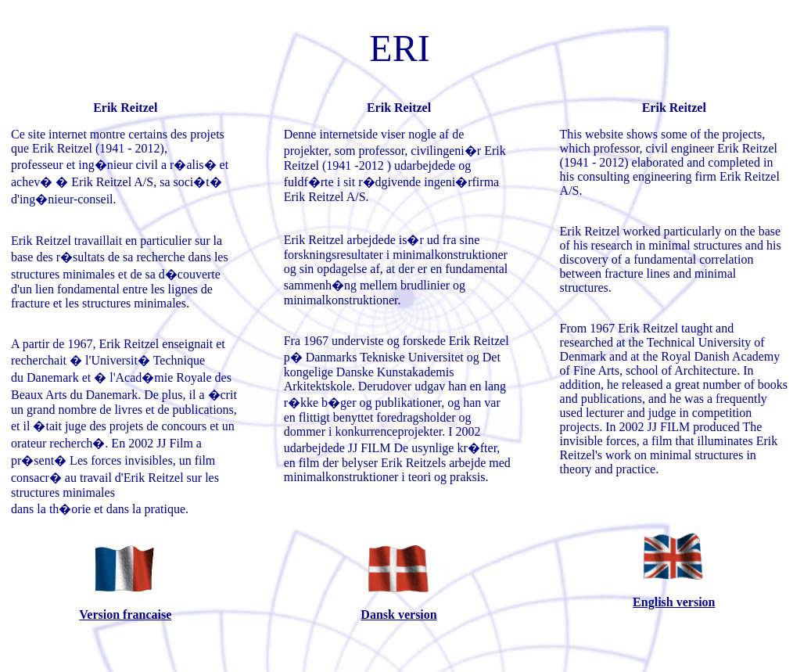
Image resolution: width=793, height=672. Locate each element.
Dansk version (398, 615)
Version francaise (125, 615)
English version (674, 602)
